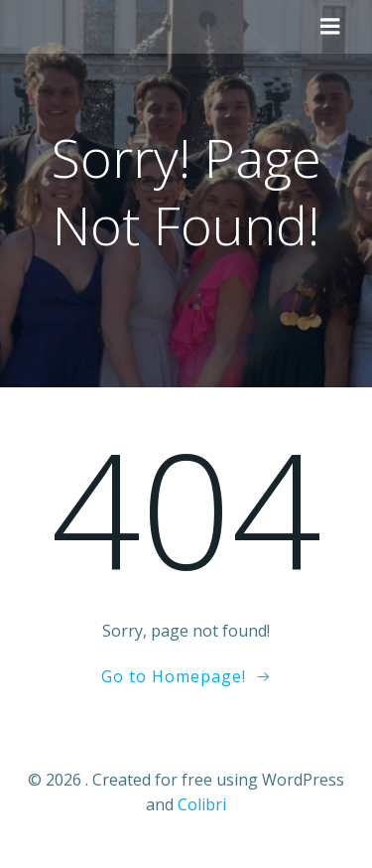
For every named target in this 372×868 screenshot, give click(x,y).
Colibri (202, 804)
